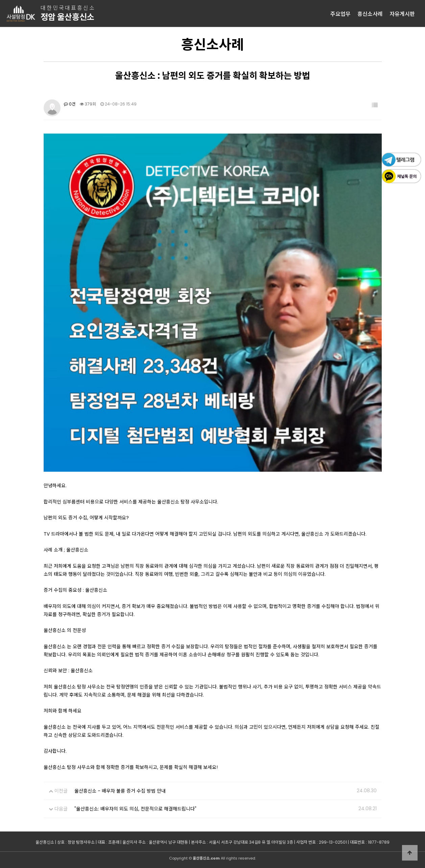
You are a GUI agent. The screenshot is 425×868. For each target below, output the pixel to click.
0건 (70, 104)
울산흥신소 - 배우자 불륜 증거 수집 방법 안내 (120, 791)
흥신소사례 (370, 14)
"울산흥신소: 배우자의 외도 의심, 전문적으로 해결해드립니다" (135, 809)
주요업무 (340, 14)
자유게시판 (402, 14)
